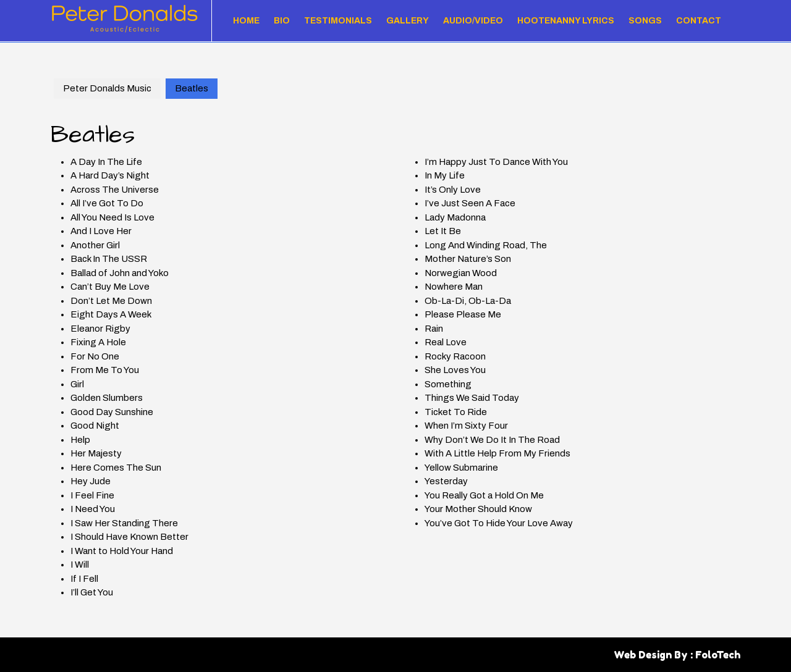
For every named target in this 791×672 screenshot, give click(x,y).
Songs (645, 21)
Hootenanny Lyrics (566, 21)
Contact (699, 21)
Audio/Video (473, 21)
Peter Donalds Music (107, 88)
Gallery (408, 21)
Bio (282, 21)
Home (246, 21)
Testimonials (338, 21)
